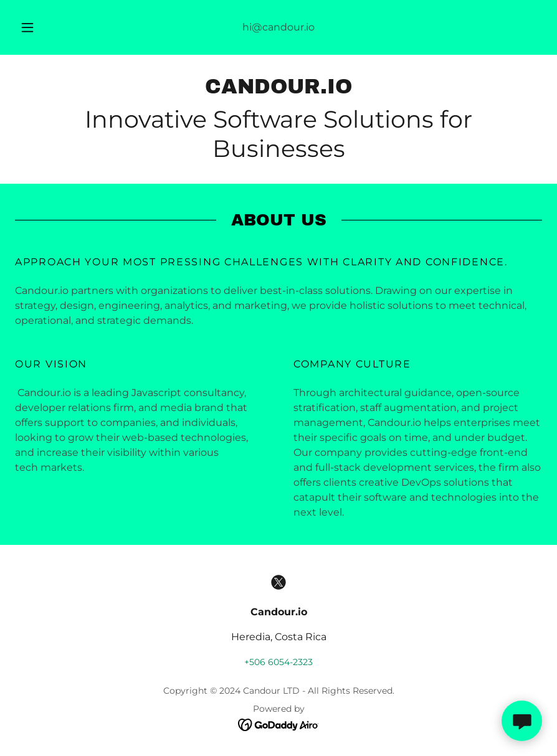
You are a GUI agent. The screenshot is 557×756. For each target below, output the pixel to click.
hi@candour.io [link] (278, 27)
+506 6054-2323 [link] (278, 662)
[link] (278, 90)
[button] (38, 27)
